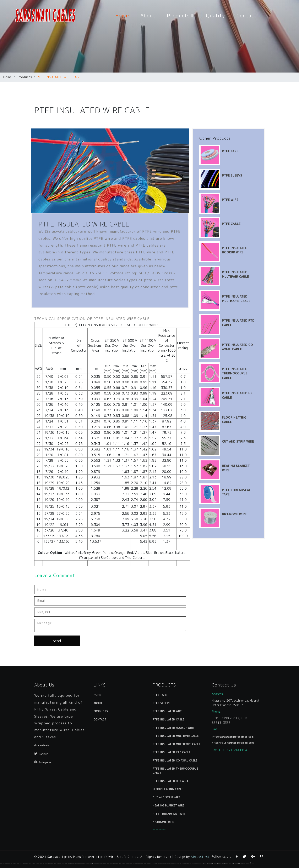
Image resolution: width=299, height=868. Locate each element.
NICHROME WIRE (245, 503)
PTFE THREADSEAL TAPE (171, 802)
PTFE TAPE (241, 140)
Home (125, 15)
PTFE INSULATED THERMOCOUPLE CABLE (246, 362)
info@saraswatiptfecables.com (234, 741)
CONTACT (104, 728)
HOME (102, 708)
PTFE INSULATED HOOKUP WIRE (246, 239)
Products (25, 77)
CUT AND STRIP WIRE (249, 430)
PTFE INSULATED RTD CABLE (173, 753)
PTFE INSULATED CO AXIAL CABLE (248, 336)
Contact (247, 16)
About (148, 16)
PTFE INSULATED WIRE (170, 721)
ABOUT (103, 715)
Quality (216, 16)
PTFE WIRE (241, 188)
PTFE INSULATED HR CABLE (172, 776)
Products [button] (181, 16)
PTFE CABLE (242, 213)
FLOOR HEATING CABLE (170, 782)
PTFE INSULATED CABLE (171, 728)
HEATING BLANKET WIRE (171, 795)
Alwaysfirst (200, 857)
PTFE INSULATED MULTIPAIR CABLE (246, 263)
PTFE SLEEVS (243, 164)
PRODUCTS (105, 721)
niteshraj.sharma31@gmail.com (234, 746)
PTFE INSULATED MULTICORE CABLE (247, 288)
